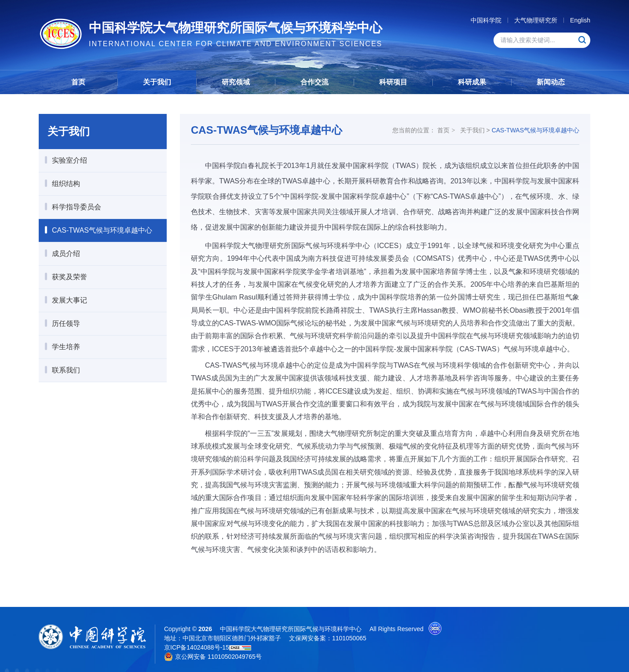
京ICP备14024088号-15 (197, 647)
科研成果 (472, 82)
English (580, 20)
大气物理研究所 (536, 20)
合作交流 (314, 82)
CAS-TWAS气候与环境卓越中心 (536, 130)
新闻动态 (551, 82)
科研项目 (393, 82)
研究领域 (236, 82)
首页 (78, 82)
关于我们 (157, 82)
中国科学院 (486, 20)
